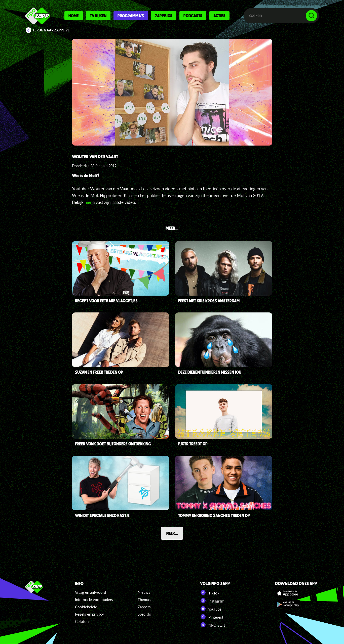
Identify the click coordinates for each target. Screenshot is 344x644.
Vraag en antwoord (90, 592)
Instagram (212, 601)
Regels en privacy (89, 614)
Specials (144, 614)
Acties (219, 16)
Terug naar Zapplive (51, 30)
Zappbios (164, 16)
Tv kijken (98, 16)
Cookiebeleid (86, 607)
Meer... (172, 533)
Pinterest (212, 617)
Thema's (144, 600)
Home (74, 16)
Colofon (82, 621)
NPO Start (213, 625)
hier (88, 202)
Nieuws (144, 592)
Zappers (144, 607)
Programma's (131, 16)
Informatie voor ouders (94, 600)
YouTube (211, 609)
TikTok (210, 592)
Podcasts (193, 16)
